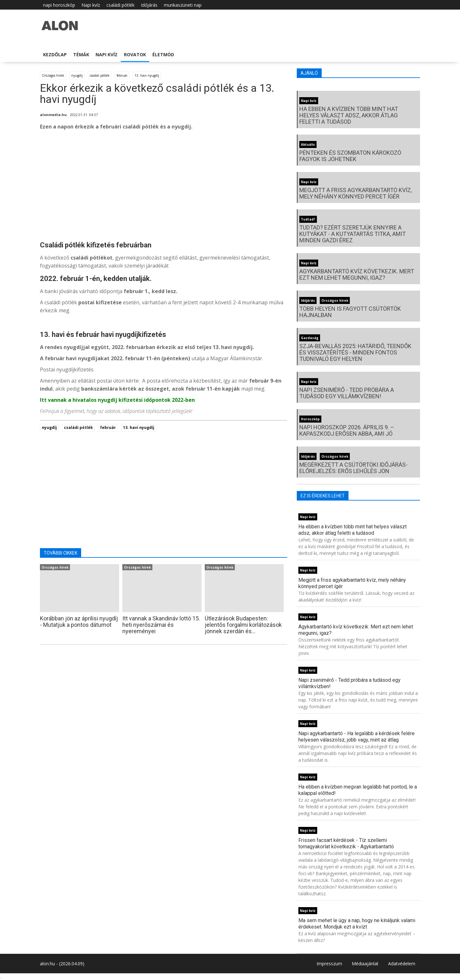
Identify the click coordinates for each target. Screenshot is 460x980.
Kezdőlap (55, 54)
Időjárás (149, 5)
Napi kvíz (91, 5)
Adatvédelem (402, 964)
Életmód (163, 54)
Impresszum (329, 964)
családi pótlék (120, 5)
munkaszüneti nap (183, 5)
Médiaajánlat (365, 964)
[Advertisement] (164, 187)
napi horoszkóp (59, 5)
